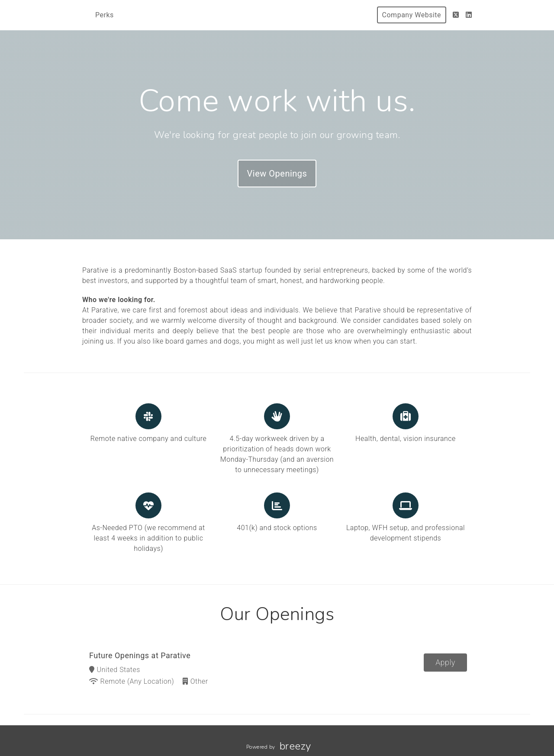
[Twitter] (456, 15)
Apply (445, 662)
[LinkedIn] (469, 15)
